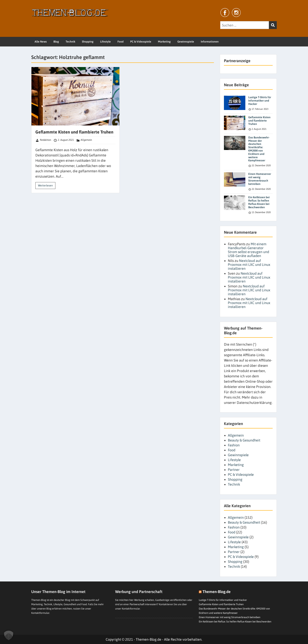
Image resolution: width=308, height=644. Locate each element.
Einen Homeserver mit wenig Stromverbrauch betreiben (260, 179)
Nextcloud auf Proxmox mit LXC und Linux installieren (249, 265)
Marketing (164, 42)
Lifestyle (105, 42)
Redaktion (45, 140)
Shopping (88, 42)
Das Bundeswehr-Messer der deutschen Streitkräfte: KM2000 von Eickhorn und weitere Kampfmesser (259, 149)
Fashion (234, 445)
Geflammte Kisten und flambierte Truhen (74, 132)
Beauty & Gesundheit (244, 440)
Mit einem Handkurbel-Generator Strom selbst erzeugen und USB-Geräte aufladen (248, 250)
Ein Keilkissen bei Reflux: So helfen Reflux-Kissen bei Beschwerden (259, 202)
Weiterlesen (45, 185)
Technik (70, 42)
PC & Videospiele (141, 42)
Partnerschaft (137, 604)
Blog (56, 42)
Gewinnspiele (186, 42)
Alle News (41, 42)
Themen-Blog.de (217, 592)
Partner (234, 470)
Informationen (210, 42)
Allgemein (86, 140)
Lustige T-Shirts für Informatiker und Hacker (260, 101)
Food (121, 42)
